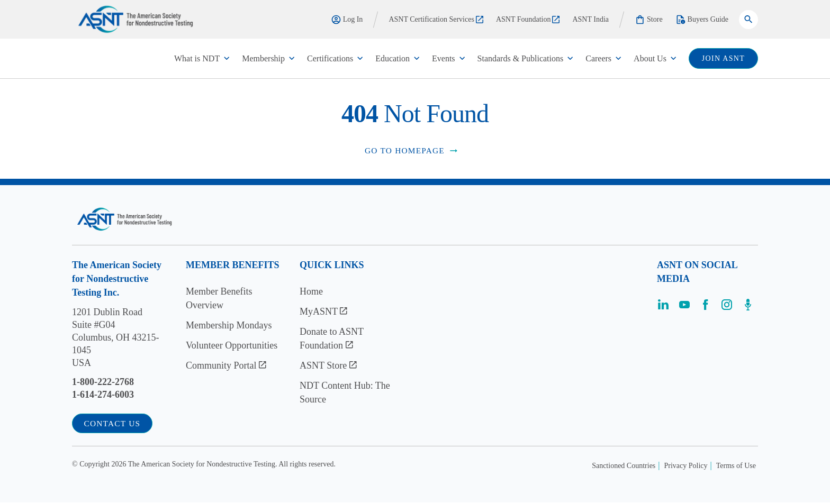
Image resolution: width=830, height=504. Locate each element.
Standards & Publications (521, 58)
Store (649, 20)
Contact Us (115, 424)
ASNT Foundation (528, 19)
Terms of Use (736, 467)
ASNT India (590, 19)
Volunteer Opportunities (232, 346)
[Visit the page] (663, 309)
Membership (263, 58)
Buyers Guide (702, 20)
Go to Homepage (412, 151)
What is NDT (197, 58)
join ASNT (723, 58)
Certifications (330, 58)
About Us (650, 58)
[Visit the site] (125, 220)
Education (393, 58)
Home (311, 292)
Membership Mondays (229, 326)
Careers (598, 58)
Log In (347, 20)
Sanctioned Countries (624, 467)
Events (444, 58)
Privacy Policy (686, 467)
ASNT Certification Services (436, 19)
